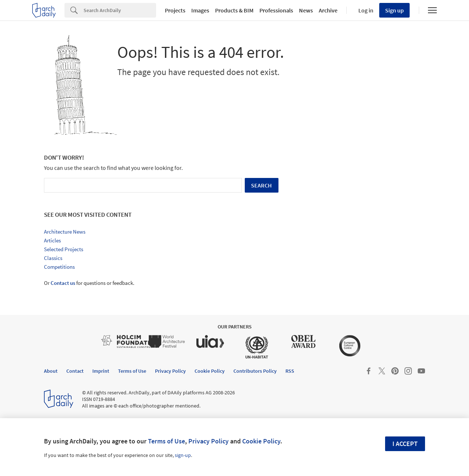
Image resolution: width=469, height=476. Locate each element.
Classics (53, 258)
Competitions (59, 267)
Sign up (394, 10)
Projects (175, 10)
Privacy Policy (208, 441)
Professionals (276, 10)
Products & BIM (234, 10)
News (306, 10)
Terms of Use (167, 441)
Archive (328, 10)
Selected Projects (64, 249)
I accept (405, 444)
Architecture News (65, 232)
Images (200, 10)
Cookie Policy (261, 441)
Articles (52, 240)
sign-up (183, 455)
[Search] (120, 10)
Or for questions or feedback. (89, 283)
